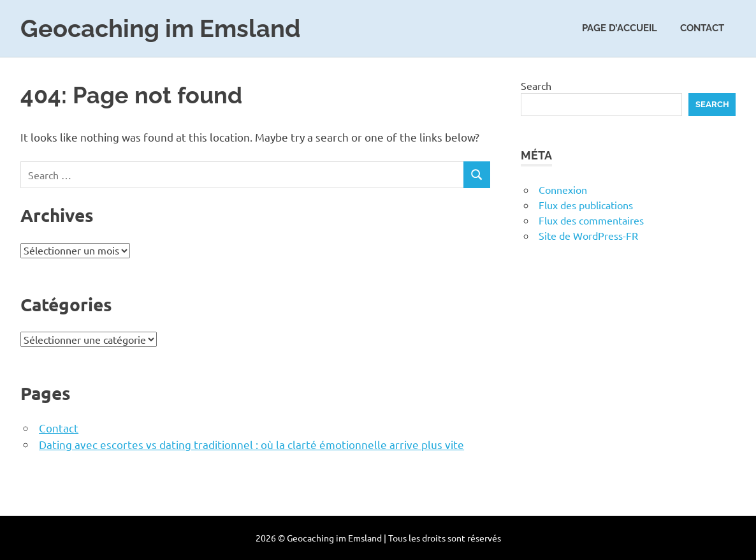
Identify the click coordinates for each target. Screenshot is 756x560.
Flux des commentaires (591, 220)
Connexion (563, 189)
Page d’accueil (620, 28)
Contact (702, 28)
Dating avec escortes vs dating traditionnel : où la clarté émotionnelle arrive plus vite (251, 444)
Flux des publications (586, 205)
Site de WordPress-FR (588, 235)
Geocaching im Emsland (161, 28)
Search (536, 85)
